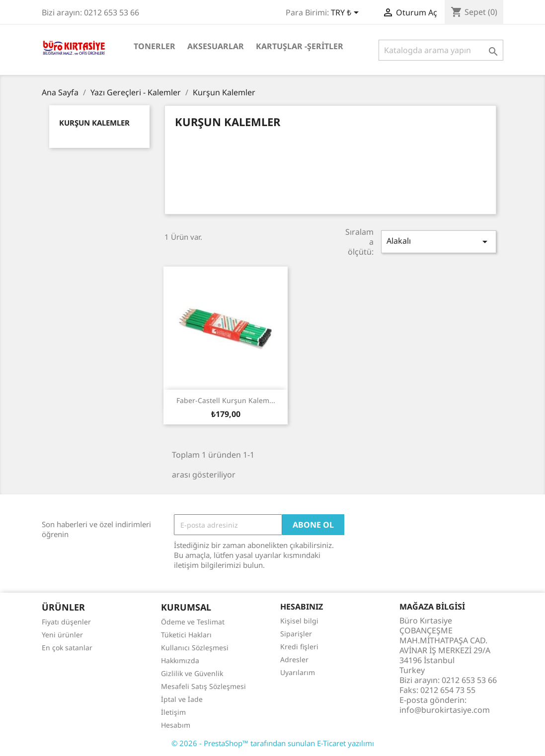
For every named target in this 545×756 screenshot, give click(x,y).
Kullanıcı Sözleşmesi (195, 648)
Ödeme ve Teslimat (193, 622)
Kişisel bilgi (299, 621)
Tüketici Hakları (186, 635)
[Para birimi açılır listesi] (347, 13)
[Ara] (441, 50)
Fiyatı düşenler (66, 622)
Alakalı (439, 241)
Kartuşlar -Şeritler (300, 46)
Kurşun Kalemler (94, 123)
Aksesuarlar (216, 46)
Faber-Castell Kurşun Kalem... (226, 400)
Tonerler (155, 46)
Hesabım (176, 725)
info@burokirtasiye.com (445, 710)
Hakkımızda (180, 660)
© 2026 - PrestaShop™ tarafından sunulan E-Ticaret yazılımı (273, 743)
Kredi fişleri (299, 647)
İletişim (173, 712)
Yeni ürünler (62, 635)
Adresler (294, 659)
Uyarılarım (298, 672)
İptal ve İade (182, 699)
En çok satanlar (67, 648)
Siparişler (296, 634)
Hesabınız (302, 607)
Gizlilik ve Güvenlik (192, 673)
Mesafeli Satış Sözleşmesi (203, 686)
